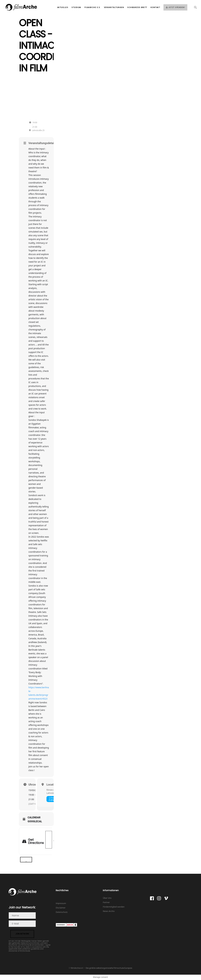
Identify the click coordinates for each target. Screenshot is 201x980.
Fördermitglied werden (114, 907)
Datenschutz (62, 912)
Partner (106, 903)
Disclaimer (61, 908)
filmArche (51, 790)
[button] (194, 8)
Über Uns (107, 898)
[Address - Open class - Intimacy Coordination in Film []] (49, 840)
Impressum (61, 903)
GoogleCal (35, 821)
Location (52, 785)
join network (22, 934)
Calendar (34, 817)
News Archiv (109, 911)
